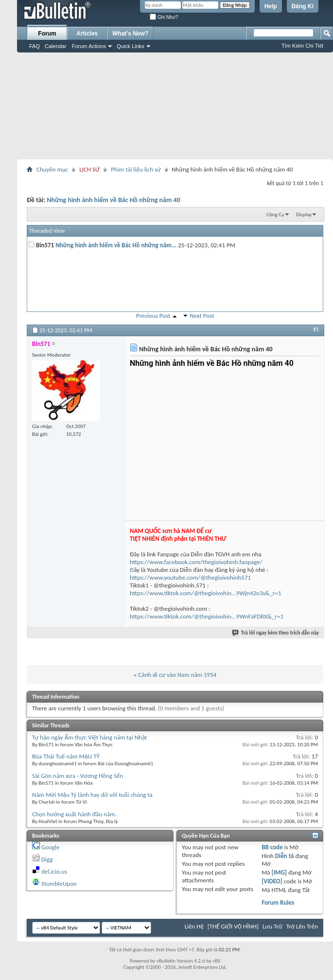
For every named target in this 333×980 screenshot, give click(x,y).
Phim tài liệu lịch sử (136, 169)
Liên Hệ (194, 926)
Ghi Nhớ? (164, 17)
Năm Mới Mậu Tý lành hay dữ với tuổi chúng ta (92, 795)
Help (271, 6)
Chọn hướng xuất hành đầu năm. (74, 814)
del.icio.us (54, 871)
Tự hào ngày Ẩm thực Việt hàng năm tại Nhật (89, 737)
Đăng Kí (303, 6)
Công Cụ (275, 215)
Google (50, 847)
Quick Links (131, 46)
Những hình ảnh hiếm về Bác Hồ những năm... (116, 245)
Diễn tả (285, 856)
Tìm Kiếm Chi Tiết (302, 46)
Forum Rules (278, 903)
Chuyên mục (52, 169)
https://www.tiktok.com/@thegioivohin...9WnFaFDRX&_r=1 (207, 616)
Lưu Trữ (272, 926)
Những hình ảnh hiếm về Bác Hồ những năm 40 (114, 200)
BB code (272, 847)
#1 (316, 329)
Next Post (202, 316)
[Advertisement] (175, 106)
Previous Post (153, 316)
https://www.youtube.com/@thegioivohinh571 (190, 577)
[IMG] (279, 872)
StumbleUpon (59, 884)
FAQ (35, 46)
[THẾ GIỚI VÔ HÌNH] (233, 926)
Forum (47, 34)
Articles (87, 34)
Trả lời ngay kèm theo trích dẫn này (276, 633)
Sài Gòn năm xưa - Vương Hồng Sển (78, 776)
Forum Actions (89, 46)
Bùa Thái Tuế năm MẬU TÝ (66, 756)
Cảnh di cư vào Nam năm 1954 (177, 675)
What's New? (130, 34)
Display (304, 215)
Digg (47, 859)
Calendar (56, 46)
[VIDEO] (272, 881)
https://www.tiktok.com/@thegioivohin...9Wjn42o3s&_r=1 (206, 593)
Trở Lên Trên (302, 926)
